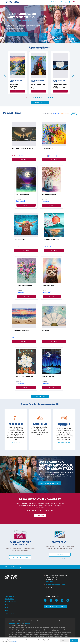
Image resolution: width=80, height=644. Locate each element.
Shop (6, 608)
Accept (74, 641)
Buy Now (24, 160)
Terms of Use (12, 624)
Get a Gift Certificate (20, 557)
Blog (6, 610)
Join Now (60, 555)
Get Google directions (64, 443)
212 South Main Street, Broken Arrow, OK (21, 20)
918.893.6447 (13, 22)
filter (74, 114)
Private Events (9, 599)
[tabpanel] (17, 73)
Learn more (16, 641)
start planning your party (50, 483)
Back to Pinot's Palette (52, 2)
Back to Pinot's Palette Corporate (15, 567)
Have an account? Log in (60, 559)
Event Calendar (10, 596)
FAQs (6, 605)
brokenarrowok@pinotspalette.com (55, 584)
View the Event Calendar (17, 34)
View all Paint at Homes (40, 396)
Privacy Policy (20, 624)
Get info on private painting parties (48, 487)
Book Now (17, 91)
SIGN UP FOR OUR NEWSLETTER (55, 607)
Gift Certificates (10, 602)
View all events (40, 103)
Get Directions (50, 581)
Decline (64, 641)
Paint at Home (9, 613)
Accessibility (27, 624)
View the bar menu (16, 443)
